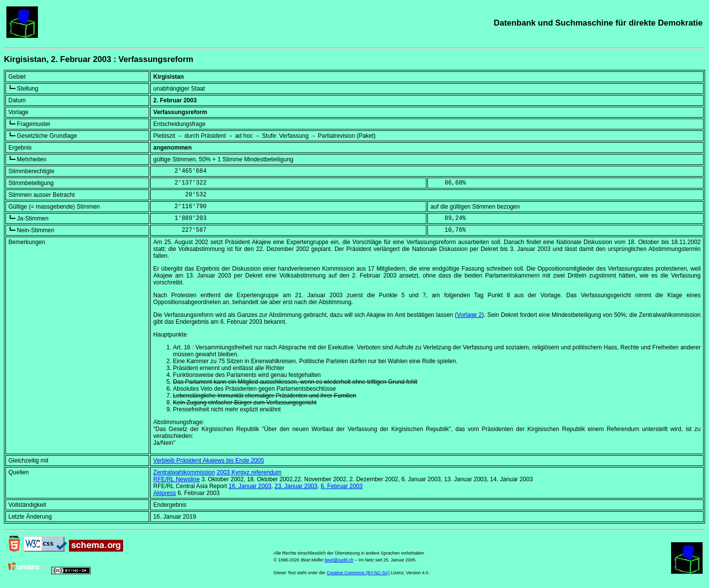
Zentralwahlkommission (184, 472)
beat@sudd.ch (339, 560)
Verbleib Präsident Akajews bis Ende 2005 (209, 461)
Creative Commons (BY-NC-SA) (358, 573)
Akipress (164, 493)
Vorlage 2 (469, 315)
